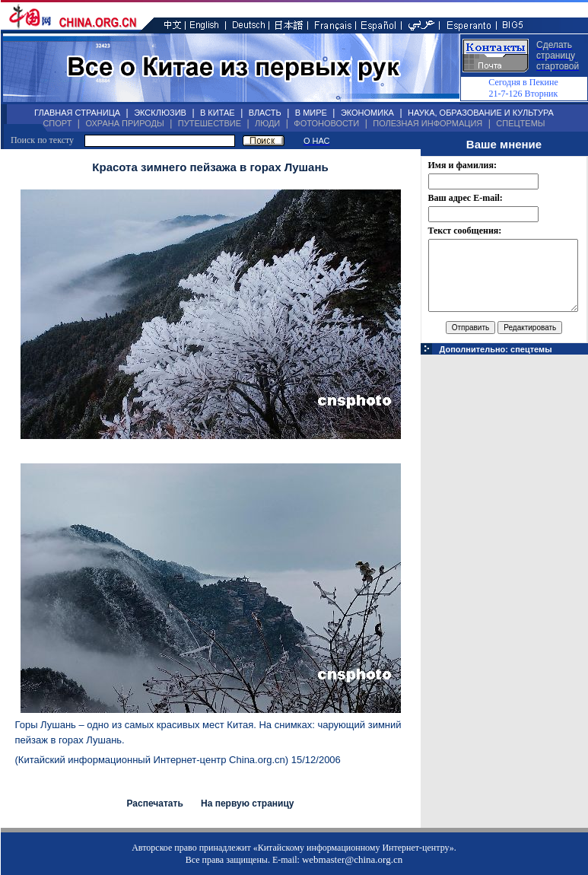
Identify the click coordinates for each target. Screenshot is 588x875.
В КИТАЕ (218, 113)
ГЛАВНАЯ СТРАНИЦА (77, 113)
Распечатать (154, 803)
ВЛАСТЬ (265, 113)
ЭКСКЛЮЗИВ (160, 113)
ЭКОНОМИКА (367, 113)
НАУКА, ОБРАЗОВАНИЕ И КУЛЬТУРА (481, 113)
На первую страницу (248, 803)
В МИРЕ (311, 113)
